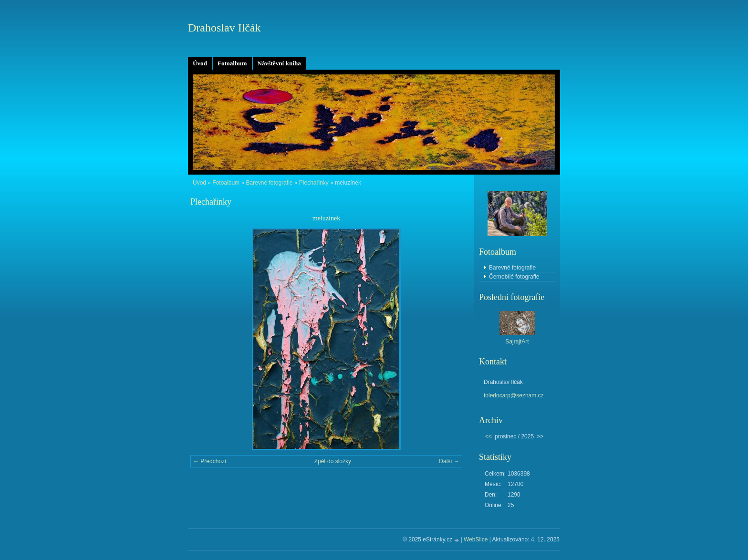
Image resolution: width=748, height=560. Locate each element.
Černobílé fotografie (514, 277)
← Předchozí (210, 461)
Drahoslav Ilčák (224, 28)
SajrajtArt (517, 342)
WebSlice (476, 539)
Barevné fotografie (269, 183)
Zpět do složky (333, 461)
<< (488, 436)
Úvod (200, 63)
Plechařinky (314, 183)
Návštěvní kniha (279, 63)
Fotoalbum (232, 63)
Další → (449, 461)
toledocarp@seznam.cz (514, 395)
